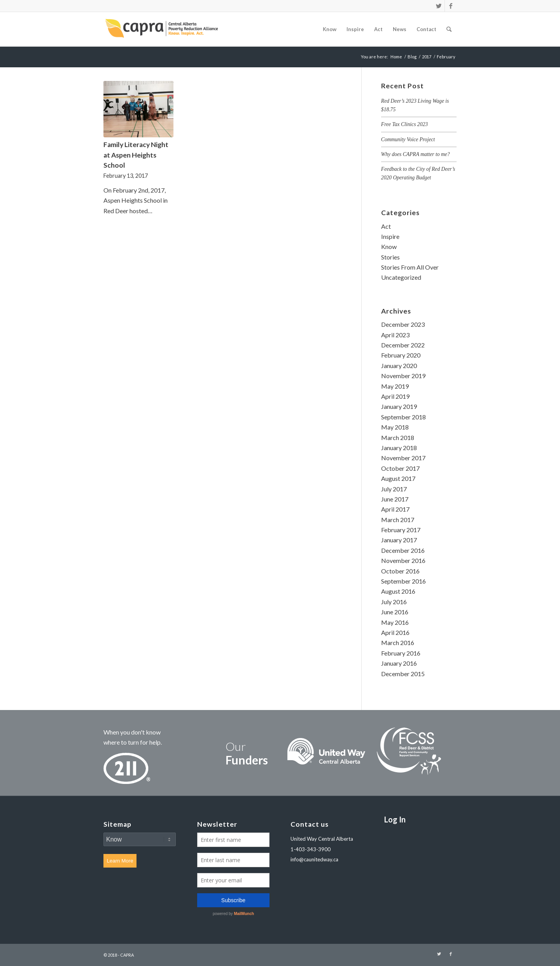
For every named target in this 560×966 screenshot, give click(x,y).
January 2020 (399, 366)
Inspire (390, 236)
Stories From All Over (410, 267)
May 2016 (395, 622)
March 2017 (398, 520)
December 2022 (403, 345)
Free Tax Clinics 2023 (404, 124)
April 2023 (395, 335)
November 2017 (403, 458)
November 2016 (403, 560)
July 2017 (394, 489)
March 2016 (398, 643)
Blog (412, 57)
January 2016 (399, 663)
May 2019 (395, 386)
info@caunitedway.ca (314, 859)
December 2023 (403, 324)
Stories (390, 257)
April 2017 (395, 509)
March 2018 (398, 437)
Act (386, 226)
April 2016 (395, 632)
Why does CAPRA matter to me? (416, 154)
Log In (395, 819)
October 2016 (400, 571)
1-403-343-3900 (311, 849)
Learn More (120, 861)
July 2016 (394, 602)
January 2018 (399, 448)
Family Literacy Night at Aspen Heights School (136, 155)
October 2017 (400, 468)
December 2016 (403, 550)
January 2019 (399, 406)
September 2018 (403, 417)
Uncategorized (401, 277)
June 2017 (395, 499)
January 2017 (399, 540)
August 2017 (398, 478)
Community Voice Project (408, 139)
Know (389, 246)
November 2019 (403, 376)
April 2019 (395, 396)
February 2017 (401, 530)
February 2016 (401, 653)
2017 (427, 57)
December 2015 (403, 674)
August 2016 (398, 591)
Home (396, 57)
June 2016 (395, 612)
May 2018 (395, 427)
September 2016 (403, 581)
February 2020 (401, 355)
